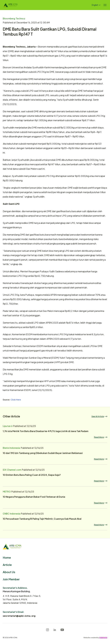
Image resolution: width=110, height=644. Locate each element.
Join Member (11, 579)
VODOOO (103, 637)
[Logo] (10, 5)
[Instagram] (47, 630)
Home (7, 557)
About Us (9, 572)
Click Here (16, 399)
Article (7, 565)
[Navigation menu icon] (105, 5)
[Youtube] (62, 630)
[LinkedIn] (55, 630)
